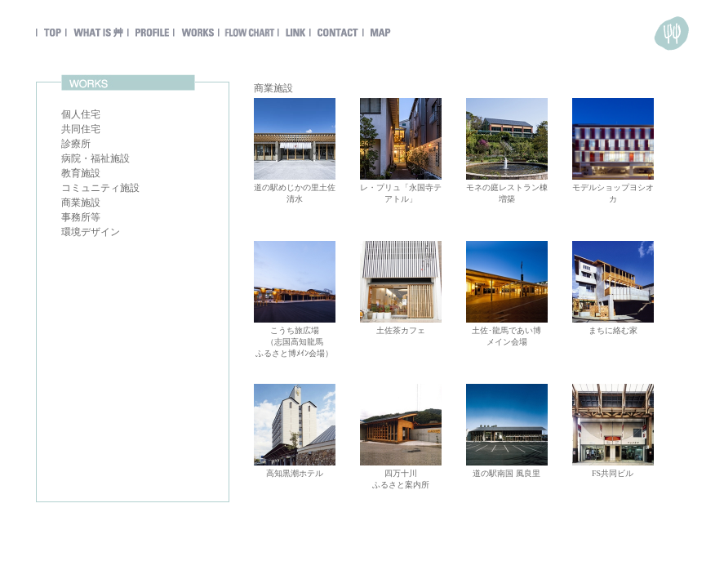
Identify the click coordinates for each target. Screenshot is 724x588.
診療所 (76, 144)
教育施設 (81, 173)
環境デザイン (91, 232)
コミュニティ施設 (100, 188)
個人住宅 (81, 114)
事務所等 (81, 217)
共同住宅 (81, 129)
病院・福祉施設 (95, 158)
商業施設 (81, 203)
